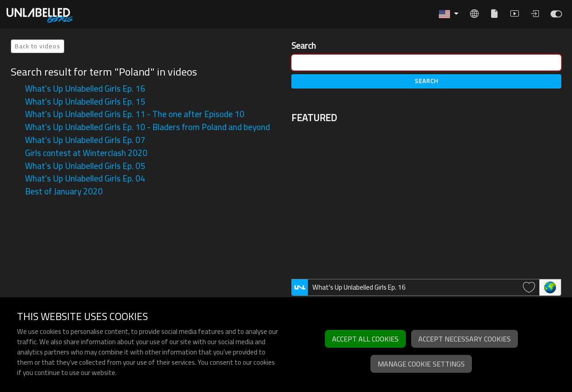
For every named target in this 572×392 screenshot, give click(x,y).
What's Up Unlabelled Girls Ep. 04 (85, 178)
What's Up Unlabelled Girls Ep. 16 (85, 89)
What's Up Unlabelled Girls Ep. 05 (85, 166)
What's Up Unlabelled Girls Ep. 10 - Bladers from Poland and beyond (147, 127)
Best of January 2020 (64, 191)
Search (304, 46)
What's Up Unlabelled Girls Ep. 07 (85, 140)
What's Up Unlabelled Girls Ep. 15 (85, 101)
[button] (449, 14)
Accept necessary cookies (465, 339)
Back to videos (38, 46)
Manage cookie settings (421, 364)
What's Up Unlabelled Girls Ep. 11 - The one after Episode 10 (135, 114)
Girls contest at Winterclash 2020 (86, 153)
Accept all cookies (365, 339)
